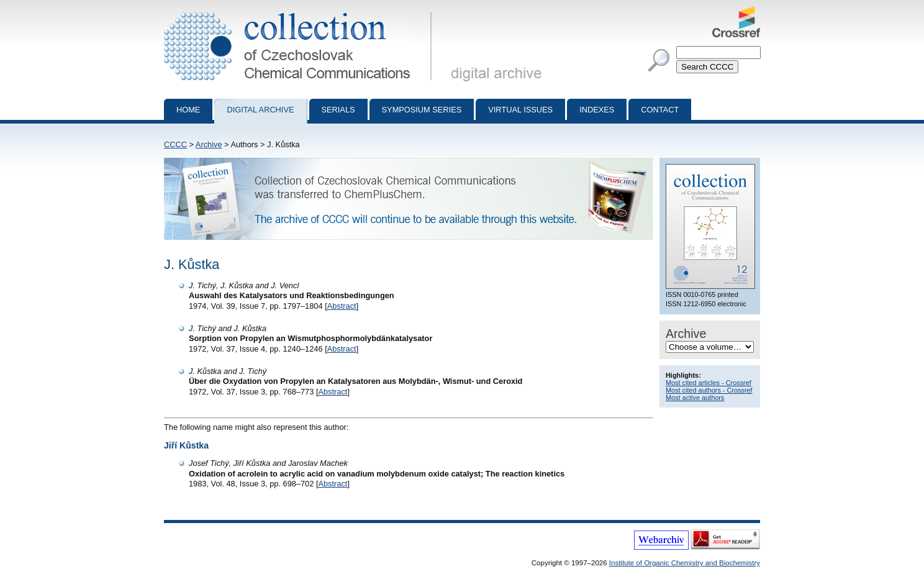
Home (188, 110)
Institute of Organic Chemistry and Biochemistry (685, 563)
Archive (209, 144)
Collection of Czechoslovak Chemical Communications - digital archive (300, 11)
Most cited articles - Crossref (709, 383)
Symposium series (422, 110)
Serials (338, 110)
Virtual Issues (520, 110)
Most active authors (695, 398)
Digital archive (260, 110)
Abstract (342, 306)
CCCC (175, 144)
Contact (660, 110)
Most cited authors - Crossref (709, 390)
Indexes (597, 110)
